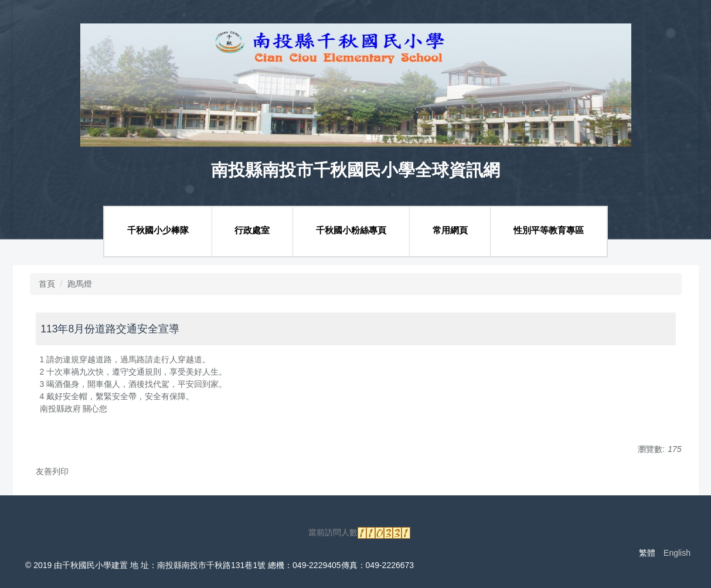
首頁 (47, 284)
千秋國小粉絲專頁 (351, 230)
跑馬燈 (80, 284)
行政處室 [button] (252, 230)
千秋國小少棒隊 (158, 230)
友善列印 (52, 471)
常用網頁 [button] (450, 230)
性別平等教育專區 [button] (549, 230)
